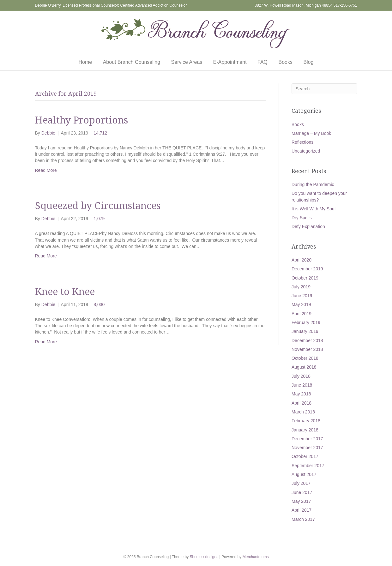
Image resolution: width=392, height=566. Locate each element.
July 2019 (301, 287)
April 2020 (302, 260)
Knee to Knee (65, 291)
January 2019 (305, 331)
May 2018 (301, 394)
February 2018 (306, 421)
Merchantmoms (256, 557)
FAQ (262, 62)
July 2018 (301, 376)
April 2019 (302, 314)
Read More (46, 170)
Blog (308, 62)
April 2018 (302, 403)
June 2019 (302, 296)
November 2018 (307, 349)
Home (85, 62)
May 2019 (301, 304)
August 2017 (304, 474)
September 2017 (308, 466)
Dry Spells (302, 218)
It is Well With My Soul (314, 209)
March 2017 (303, 519)
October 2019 (305, 278)
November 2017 (307, 448)
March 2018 (303, 412)
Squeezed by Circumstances (98, 205)
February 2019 (306, 322)
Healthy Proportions (81, 120)
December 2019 (307, 269)
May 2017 (301, 501)
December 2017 (307, 439)
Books (286, 62)
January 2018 (305, 430)
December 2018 (307, 340)
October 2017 (305, 456)
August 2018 (304, 367)
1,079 (99, 219)
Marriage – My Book (311, 133)
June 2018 (302, 385)
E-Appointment (230, 62)
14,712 (100, 133)
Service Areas (187, 62)
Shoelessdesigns (204, 557)
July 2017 (301, 483)
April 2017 (302, 510)
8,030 (99, 304)
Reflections (302, 142)
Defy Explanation (308, 226)
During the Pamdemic (313, 184)
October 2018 (305, 358)
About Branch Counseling (132, 62)
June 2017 (302, 492)
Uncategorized (306, 151)
